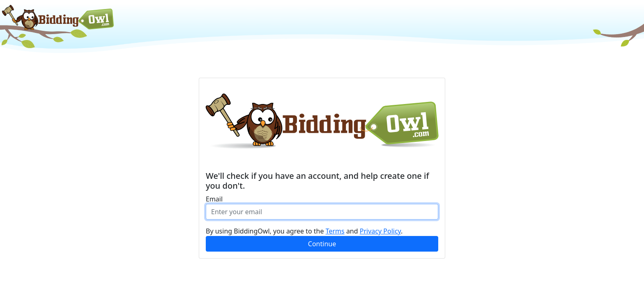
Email (214, 199)
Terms (335, 231)
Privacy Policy (380, 231)
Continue (322, 244)
